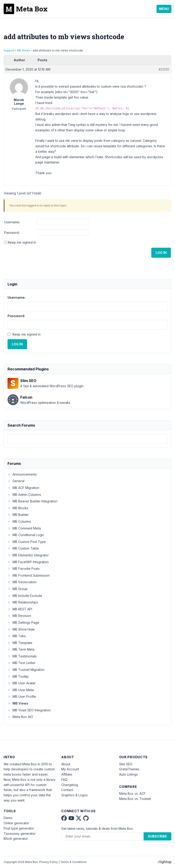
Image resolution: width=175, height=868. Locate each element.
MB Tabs (17, 636)
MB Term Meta (21, 649)
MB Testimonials (22, 656)
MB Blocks (18, 508)
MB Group (18, 589)
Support (9, 50)
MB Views (23, 50)
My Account (70, 769)
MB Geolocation (22, 582)
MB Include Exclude (25, 596)
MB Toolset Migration (26, 670)
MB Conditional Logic (26, 535)
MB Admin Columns (24, 495)
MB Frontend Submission (29, 575)
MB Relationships (23, 602)
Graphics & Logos (75, 795)
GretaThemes (129, 769)
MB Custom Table (23, 548)
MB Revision (19, 616)
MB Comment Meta (24, 528)
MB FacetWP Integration (28, 562)
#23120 (164, 69)
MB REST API (20, 609)
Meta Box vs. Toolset (135, 799)
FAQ (64, 780)
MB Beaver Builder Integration (32, 501)
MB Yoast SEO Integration (29, 710)
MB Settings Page (23, 622)
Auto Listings (129, 774)
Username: (12, 222)
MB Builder (18, 515)
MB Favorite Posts (24, 569)
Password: (12, 233)
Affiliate (67, 774)
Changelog (70, 785)
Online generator (16, 823)
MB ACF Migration (23, 488)
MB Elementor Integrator (28, 555)
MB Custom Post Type (27, 542)
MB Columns (19, 521)
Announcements (22, 474)
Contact (67, 790)
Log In (161, 253)
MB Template (20, 643)
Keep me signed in (22, 242)
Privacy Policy (49, 862)
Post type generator (19, 828)
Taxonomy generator (20, 834)
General (16, 481)
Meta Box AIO (20, 717)
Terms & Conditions (73, 862)
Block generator (16, 839)
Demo (8, 818)
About (66, 764)
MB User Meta (21, 690)
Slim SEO (126, 764)
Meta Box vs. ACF (132, 793)
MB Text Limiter (22, 663)
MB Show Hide (21, 629)
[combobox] (87, 439)
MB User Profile (22, 696)
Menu (164, 9)
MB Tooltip (18, 676)
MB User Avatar (22, 683)
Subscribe (157, 836)
